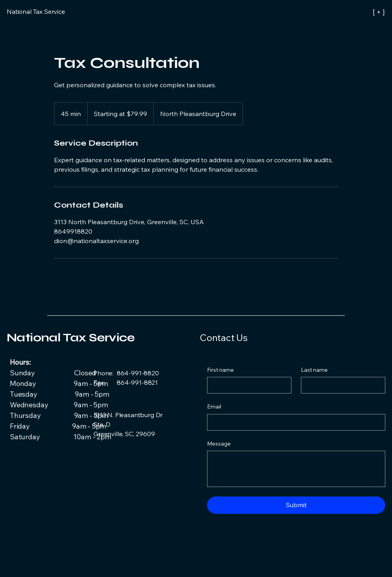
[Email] (294, 422)
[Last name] (341, 385)
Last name (314, 370)
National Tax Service (71, 337)
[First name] (247, 385)
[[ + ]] (350, 12)
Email (214, 407)
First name (220, 370)
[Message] (296, 469)
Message (219, 444)
